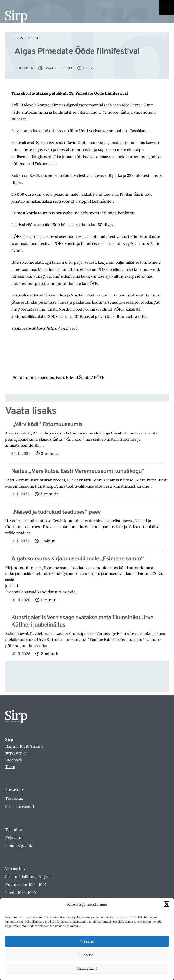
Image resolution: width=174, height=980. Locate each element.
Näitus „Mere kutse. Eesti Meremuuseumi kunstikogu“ (78, 472)
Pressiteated (27, 38)
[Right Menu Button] (167, 8)
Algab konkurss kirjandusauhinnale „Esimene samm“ (77, 559)
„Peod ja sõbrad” (122, 142)
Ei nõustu (87, 955)
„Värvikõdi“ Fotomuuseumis (47, 425)
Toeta (10, 767)
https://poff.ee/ (61, 328)
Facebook (14, 760)
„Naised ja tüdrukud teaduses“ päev (56, 512)
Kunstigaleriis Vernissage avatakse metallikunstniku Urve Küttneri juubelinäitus (82, 622)
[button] (167, 904)
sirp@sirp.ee (17, 753)
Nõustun (87, 941)
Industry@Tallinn (130, 243)
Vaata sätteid (87, 968)
